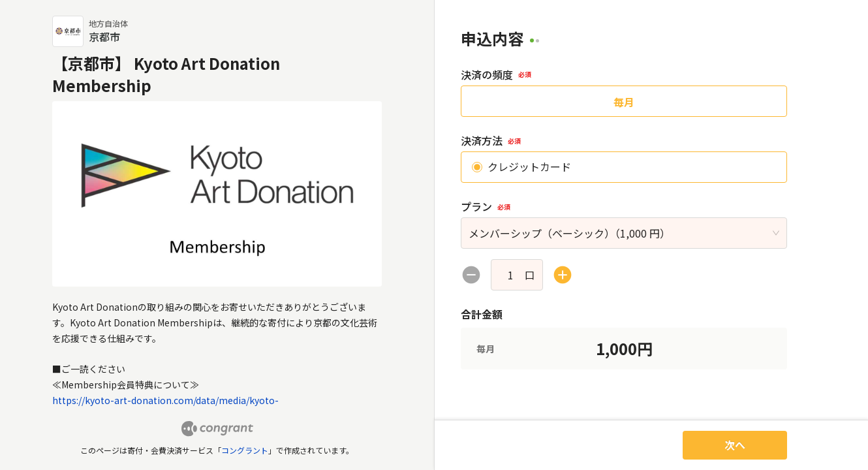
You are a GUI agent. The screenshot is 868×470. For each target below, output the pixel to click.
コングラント (245, 450)
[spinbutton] (510, 275)
